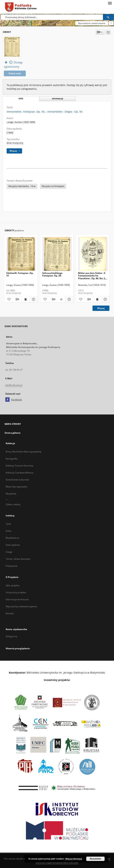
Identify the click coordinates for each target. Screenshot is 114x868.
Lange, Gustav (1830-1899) (21, 122)
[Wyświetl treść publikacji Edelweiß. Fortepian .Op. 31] (25, 299)
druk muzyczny (15, 143)
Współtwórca (12, 538)
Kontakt (10, 613)
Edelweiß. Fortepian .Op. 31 (20, 274)
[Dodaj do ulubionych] (108, 32)
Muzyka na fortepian (53, 186)
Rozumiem (96, 859)
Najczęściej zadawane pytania (21, 606)
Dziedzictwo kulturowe (17, 480)
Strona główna (13, 433)
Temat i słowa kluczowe (18, 559)
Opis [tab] (21, 99)
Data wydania (13, 545)
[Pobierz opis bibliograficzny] (17, 299)
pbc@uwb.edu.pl (14, 385)
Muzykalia (11, 494)
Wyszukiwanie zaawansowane (92, 23)
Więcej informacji (74, 859)
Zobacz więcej (13, 504)
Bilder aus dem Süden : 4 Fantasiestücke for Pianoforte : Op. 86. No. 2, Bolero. (92, 276)
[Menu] (110, 3)
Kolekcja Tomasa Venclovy (19, 466)
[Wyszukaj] (108, 17)
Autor (9, 531)
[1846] (10, 133)
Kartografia (12, 459)
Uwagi (9, 552)
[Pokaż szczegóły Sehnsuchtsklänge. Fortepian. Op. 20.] (69, 299)
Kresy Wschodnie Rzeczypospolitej (24, 452)
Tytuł (8, 524)
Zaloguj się (11, 636)
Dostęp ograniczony (13, 64)
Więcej (101, 308)
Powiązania (12, 566)
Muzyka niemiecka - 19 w (22, 186)
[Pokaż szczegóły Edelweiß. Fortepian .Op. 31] (33, 299)
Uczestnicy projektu (16, 592)
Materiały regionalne (17, 487)
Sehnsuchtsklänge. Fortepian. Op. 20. (53, 274)
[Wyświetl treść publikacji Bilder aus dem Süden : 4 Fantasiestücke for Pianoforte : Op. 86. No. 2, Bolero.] (97, 299)
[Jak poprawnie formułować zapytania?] (111, 23)
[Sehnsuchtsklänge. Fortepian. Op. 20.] (57, 254)
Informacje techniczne (17, 599)
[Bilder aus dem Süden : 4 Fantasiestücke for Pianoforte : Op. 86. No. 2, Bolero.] (93, 254)
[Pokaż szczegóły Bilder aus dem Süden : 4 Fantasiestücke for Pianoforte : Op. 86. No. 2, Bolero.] (105, 299)
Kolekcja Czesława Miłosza (20, 473)
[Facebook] (7, 400)
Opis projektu (13, 585)
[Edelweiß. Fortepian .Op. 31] (21, 254)
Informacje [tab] (58, 99)
